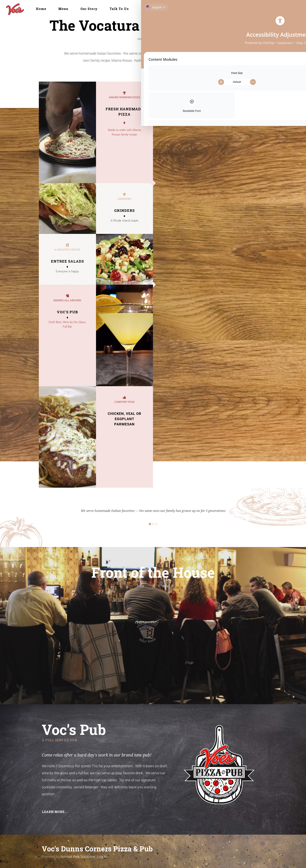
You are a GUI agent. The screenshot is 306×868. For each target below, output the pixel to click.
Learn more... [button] (54, 812)
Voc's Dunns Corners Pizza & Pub (97, 849)
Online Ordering (252, 9)
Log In (102, 857)
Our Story (89, 9)
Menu (63, 9)
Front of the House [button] (159, 9)
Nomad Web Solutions (78, 857)
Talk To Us (119, 9)
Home (41, 9)
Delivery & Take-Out (208, 9)
